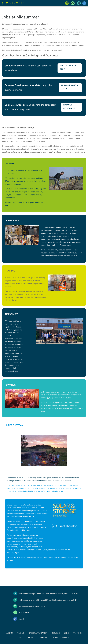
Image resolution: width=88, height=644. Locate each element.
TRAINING (77, 633)
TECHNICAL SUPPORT (61, 638)
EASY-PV (43, 638)
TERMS (20, 638)
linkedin (22, 619)
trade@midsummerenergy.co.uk (32, 606)
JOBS (66, 633)
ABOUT (10, 633)
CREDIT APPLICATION (38, 633)
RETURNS (56, 633)
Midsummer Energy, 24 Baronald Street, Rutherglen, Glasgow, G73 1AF (49, 600)
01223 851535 (25, 613)
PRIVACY (32, 638)
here (6, 205)
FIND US (21, 633)
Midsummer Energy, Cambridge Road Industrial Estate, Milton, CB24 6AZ (49, 594)
